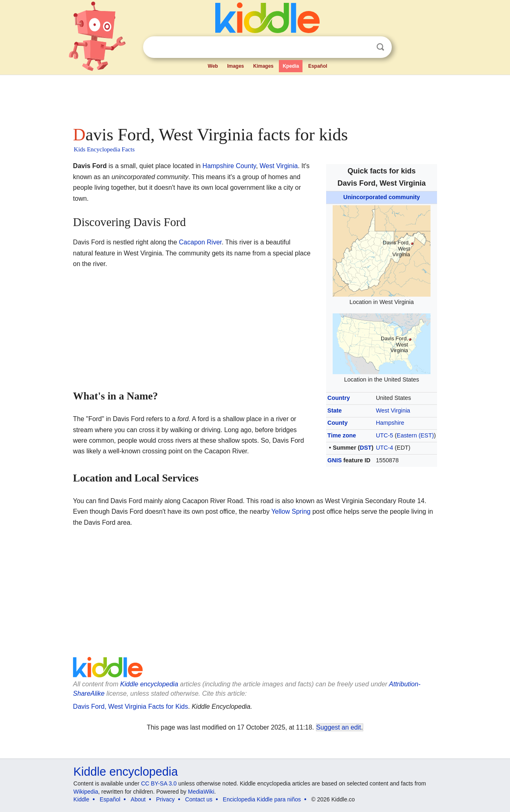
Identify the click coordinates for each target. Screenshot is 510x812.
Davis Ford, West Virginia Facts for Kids (130, 707)
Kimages (263, 66)
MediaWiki (201, 792)
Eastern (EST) (415, 435)
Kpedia (291, 66)
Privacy (166, 799)
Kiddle (81, 799)
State (334, 410)
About (138, 799)
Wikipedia (86, 792)
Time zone (342, 435)
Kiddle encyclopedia (149, 684)
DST (366, 448)
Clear (364, 47)
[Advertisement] (254, 98)
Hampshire (390, 423)
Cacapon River (200, 242)
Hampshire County (229, 166)
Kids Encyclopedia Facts (104, 149)
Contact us (199, 799)
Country (339, 398)
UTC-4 (384, 448)
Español (318, 66)
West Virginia (393, 410)
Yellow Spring (291, 511)
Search (380, 47)
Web (213, 66)
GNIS (334, 460)
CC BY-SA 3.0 (159, 783)
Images (235, 66)
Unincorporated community (382, 197)
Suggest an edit (339, 727)
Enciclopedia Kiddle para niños (262, 799)
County (338, 423)
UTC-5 (384, 435)
